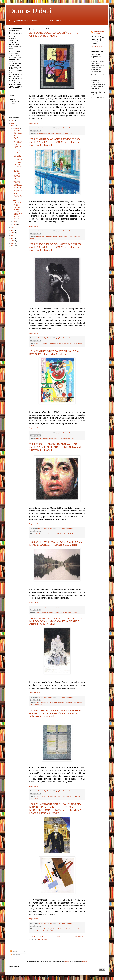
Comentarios (15, 955)
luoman (66, 961)
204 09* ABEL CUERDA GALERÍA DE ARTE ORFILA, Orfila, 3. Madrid (54, 34)
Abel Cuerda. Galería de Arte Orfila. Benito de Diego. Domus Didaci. (54, 133)
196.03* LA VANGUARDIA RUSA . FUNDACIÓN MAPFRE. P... (17, 215)
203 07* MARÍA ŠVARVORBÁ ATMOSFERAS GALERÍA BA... (17, 145)
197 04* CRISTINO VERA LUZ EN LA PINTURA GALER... (17, 205)
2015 (13, 235)
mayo (15, 222)
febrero (15, 224)
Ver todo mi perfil (97, 46)
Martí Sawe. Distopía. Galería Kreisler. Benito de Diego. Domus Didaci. (55, 438)
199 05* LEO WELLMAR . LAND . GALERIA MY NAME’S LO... (17, 184)
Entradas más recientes (37, 936)
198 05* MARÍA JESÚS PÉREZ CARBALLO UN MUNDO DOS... (17, 194)
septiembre (16, 128)
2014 (13, 238)
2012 (13, 243)
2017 (13, 230)
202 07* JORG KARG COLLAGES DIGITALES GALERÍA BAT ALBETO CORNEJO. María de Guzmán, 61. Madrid (55, 247)
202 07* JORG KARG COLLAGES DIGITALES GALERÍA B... (17, 154)
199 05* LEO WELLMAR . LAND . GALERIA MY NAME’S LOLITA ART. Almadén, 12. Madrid (56, 543)
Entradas (14, 951)
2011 (13, 246)
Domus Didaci (30, 11)
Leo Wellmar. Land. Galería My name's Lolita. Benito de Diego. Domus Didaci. (57, 612)
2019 (13, 126)
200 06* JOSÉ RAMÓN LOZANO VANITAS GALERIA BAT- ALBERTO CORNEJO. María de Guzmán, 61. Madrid (56, 447)
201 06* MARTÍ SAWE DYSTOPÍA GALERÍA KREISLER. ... (17, 164)
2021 (13, 121)
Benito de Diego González (99, 33)
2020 (13, 123)
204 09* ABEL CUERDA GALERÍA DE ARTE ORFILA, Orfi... (17, 135)
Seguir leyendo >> (35, 123)
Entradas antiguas (79, 936)
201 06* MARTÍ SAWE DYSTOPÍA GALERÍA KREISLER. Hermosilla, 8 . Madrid (54, 353)
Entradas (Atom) (43, 940)
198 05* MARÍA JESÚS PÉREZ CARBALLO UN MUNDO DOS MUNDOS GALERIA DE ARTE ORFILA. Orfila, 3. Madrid (56, 621)
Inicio (59, 936)
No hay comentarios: (67, 128)
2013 (13, 241)
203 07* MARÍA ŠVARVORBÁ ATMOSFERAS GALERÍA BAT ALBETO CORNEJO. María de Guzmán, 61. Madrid (55, 142)
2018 (13, 228)
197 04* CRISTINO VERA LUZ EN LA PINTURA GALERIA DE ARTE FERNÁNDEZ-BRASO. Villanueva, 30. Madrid (56, 713)
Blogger (84, 961)
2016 (13, 233)
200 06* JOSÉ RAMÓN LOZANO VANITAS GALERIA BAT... (17, 174)
